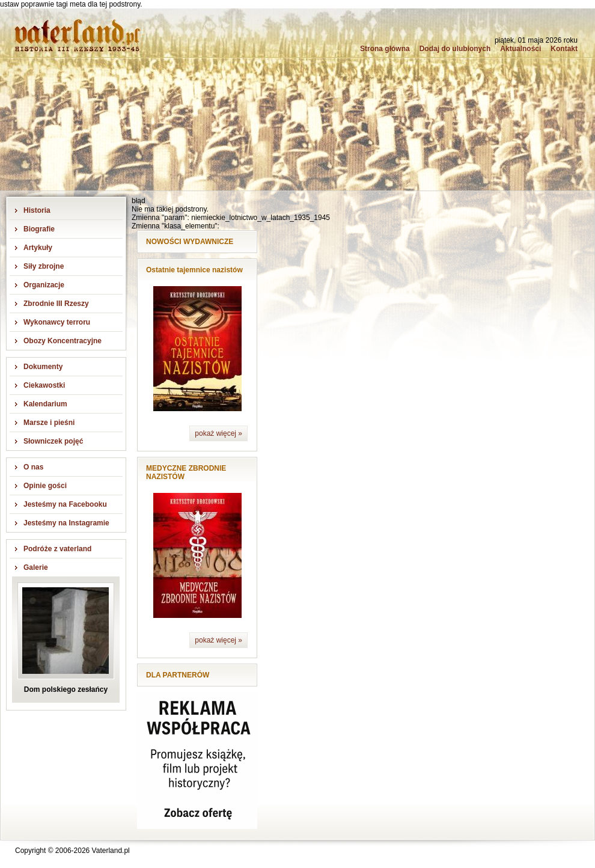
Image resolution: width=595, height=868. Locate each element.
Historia (37, 210)
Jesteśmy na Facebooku (65, 504)
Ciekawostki (44, 385)
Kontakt (564, 49)
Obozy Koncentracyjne (63, 341)
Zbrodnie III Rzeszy (56, 304)
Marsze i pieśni (49, 423)
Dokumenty (43, 367)
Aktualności (520, 49)
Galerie (36, 567)
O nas (33, 467)
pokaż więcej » (218, 433)
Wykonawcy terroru (57, 322)
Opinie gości (45, 486)
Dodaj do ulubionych (455, 49)
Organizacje (44, 285)
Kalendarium (45, 404)
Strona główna (385, 49)
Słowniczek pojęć (53, 441)
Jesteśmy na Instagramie (66, 523)
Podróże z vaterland (57, 549)
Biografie (39, 229)
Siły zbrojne (44, 266)
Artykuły (38, 248)
